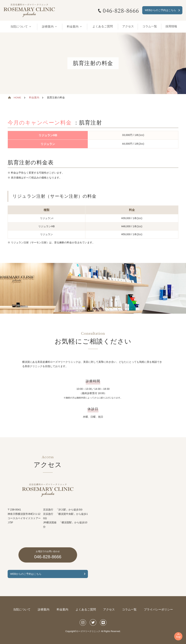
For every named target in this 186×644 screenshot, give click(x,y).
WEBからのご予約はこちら (160, 10)
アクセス (128, 26)
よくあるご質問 (103, 26)
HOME (18, 98)
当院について (22, 609)
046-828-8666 (48, 554)
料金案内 (34, 98)
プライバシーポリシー (158, 609)
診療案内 (44, 609)
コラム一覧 (150, 26)
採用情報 (171, 26)
